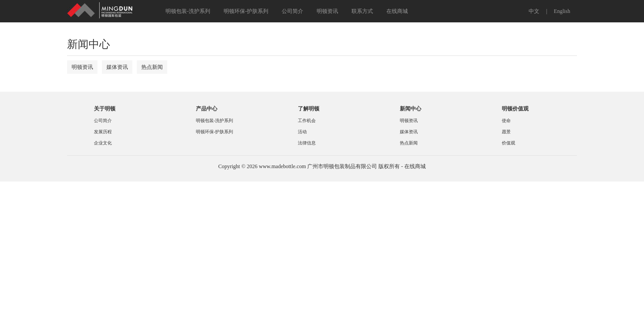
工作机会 (307, 121)
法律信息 (307, 143)
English (562, 11)
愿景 (506, 132)
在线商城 (397, 11)
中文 (534, 11)
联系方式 (362, 11)
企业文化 (103, 143)
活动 (302, 132)
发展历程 (103, 132)
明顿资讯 (327, 11)
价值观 (508, 143)
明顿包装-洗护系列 (188, 11)
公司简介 (292, 11)
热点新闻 (152, 67)
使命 (506, 121)
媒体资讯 (117, 67)
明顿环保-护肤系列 (246, 11)
